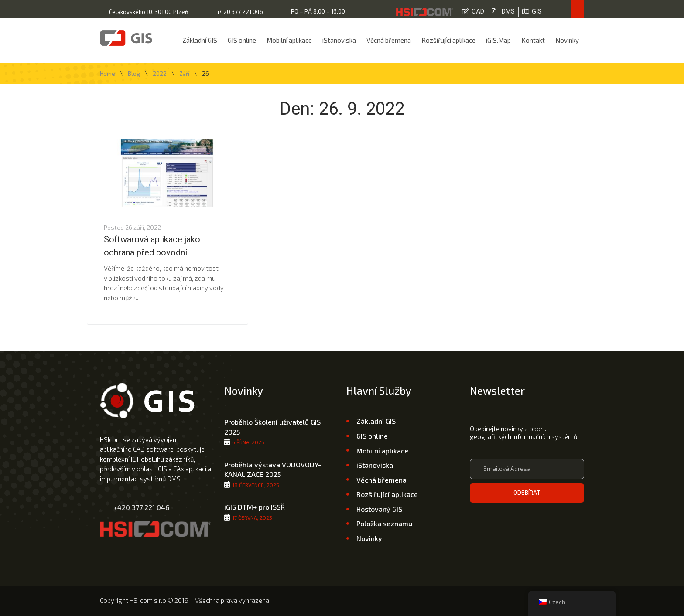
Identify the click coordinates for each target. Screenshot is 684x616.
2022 (160, 74)
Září (184, 74)
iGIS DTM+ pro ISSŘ (255, 507)
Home (108, 74)
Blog (134, 74)
